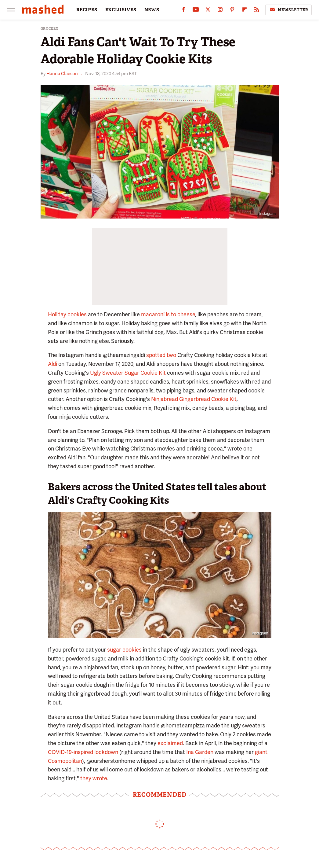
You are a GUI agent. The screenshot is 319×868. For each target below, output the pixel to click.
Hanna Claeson (62, 74)
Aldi (53, 364)
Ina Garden (200, 752)
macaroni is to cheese (168, 314)
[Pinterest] (232, 11)
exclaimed (170, 743)
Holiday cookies (67, 314)
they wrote (94, 778)
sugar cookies (124, 650)
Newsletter (288, 10)
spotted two (161, 355)
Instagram (267, 214)
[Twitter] (208, 11)
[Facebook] (183, 11)
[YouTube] (196, 11)
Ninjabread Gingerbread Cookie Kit (194, 399)
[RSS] (257, 11)
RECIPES (87, 10)
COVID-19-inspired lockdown (83, 752)
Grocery (50, 29)
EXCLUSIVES (121, 10)
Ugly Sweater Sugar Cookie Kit (128, 373)
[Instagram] (220, 11)
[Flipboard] (245, 11)
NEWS (152, 10)
